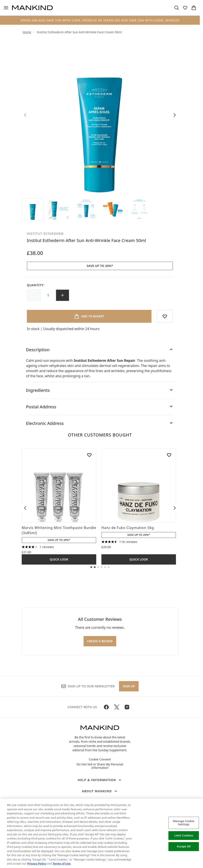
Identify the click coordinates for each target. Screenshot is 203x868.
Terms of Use (62, 863)
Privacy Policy (37, 863)
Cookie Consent (100, 759)
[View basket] (194, 8)
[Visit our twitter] (117, 707)
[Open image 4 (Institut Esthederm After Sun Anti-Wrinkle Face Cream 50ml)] (113, 209)
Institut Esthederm (45, 234)
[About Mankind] (100, 791)
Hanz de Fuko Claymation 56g (128, 528)
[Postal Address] (100, 407)
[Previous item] (25, 508)
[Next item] (175, 508)
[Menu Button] (4, 8)
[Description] (100, 350)
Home (27, 32)
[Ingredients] (100, 390)
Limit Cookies (184, 835)
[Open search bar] (177, 8)
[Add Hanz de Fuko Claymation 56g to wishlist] (169, 455)
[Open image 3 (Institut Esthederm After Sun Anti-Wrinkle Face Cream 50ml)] (86, 209)
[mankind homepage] (32, 8)
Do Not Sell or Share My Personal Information (100, 766)
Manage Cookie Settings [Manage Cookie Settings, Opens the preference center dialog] (184, 823)
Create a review (100, 641)
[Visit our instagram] (127, 707)
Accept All (184, 847)
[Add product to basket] (89, 316)
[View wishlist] (185, 8)
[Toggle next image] (175, 115)
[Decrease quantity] (34, 295)
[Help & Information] (100, 780)
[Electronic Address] (100, 423)
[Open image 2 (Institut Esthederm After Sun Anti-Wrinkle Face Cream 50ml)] (60, 209)
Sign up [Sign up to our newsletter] (129, 686)
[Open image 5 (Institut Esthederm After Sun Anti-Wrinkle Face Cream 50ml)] (139, 209)
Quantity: (36, 285)
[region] (101, 833)
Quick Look (59, 559)
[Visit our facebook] (106, 707)
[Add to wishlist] (165, 316)
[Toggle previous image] (25, 115)
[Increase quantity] (63, 295)
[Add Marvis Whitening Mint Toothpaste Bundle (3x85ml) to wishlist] (89, 455)
